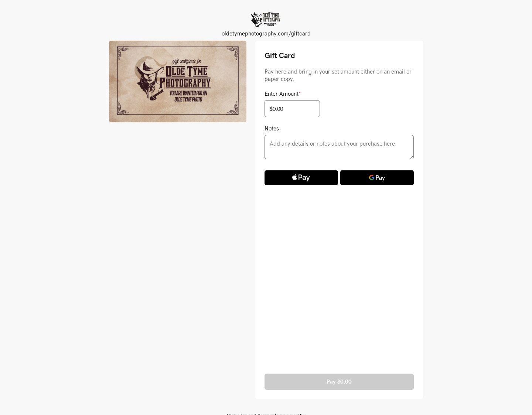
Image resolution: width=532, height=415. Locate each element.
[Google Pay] (377, 178)
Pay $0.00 (339, 382)
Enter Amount (283, 93)
